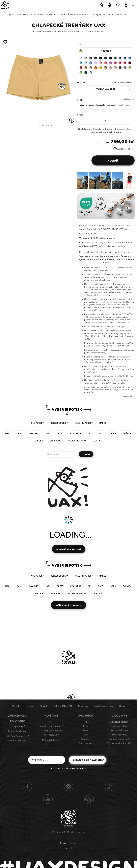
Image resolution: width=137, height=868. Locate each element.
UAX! (63, 832)
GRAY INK (115, 58)
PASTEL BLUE (86, 63)
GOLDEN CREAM (101, 68)
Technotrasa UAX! (89, 799)
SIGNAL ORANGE (96, 68)
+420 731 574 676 (20, 736)
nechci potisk (128, 99)
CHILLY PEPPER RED (125, 63)
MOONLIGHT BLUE (120, 58)
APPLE (130, 68)
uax (14, 14)
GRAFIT (96, 58)
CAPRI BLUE (130, 58)
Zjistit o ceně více (124, 149)
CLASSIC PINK (110, 63)
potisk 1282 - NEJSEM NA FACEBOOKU (98, 14)
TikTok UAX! (110, 786)
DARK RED (130, 63)
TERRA (81, 68)
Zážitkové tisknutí (119, 726)
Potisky (17, 706)
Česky (63, 843)
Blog (122, 706)
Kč (66, 848)
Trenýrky (52, 14)
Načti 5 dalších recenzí (68, 605)
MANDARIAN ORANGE (86, 68)
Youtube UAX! (48, 799)
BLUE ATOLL (81, 63)
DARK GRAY (91, 58)
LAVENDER (96, 63)
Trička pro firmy (119, 735)
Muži (85, 726)
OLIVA (125, 68)
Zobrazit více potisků (69, 549)
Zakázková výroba (104, 706)
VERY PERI (91, 63)
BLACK (101, 58)
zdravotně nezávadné (94, 322)
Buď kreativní (85, 743)
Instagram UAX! (68, 786)
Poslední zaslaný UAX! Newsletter (68, 769)
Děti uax (22, 14)
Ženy (85, 730)
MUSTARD (122, 14)
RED (120, 63)
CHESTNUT (120, 68)
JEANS (105, 58)
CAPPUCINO (115, 68)
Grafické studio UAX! (119, 739)
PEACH (91, 68)
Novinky (44, 706)
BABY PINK (101, 63)
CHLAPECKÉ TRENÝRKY (68, 14)
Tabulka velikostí (125, 82)
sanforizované (101, 292)
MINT (91, 73)
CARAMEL (110, 68)
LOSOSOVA (105, 63)
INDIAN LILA (115, 63)
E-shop (30, 706)
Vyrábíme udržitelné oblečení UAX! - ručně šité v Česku (10, 15)
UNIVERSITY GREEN (86, 73)
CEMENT (86, 58)
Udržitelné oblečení (119, 722)
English (74, 843)
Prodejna (83, 706)
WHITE (81, 58)
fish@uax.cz (21, 731)
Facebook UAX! (27, 786)
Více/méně (127, 396)
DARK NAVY (110, 58)
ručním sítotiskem (124, 331)
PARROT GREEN (81, 73)
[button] (131, 182)
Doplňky (86, 739)
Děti (85, 735)
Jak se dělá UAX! (63, 706)
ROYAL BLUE (125, 58)
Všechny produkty (37, 14)
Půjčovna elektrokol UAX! (119, 743)
